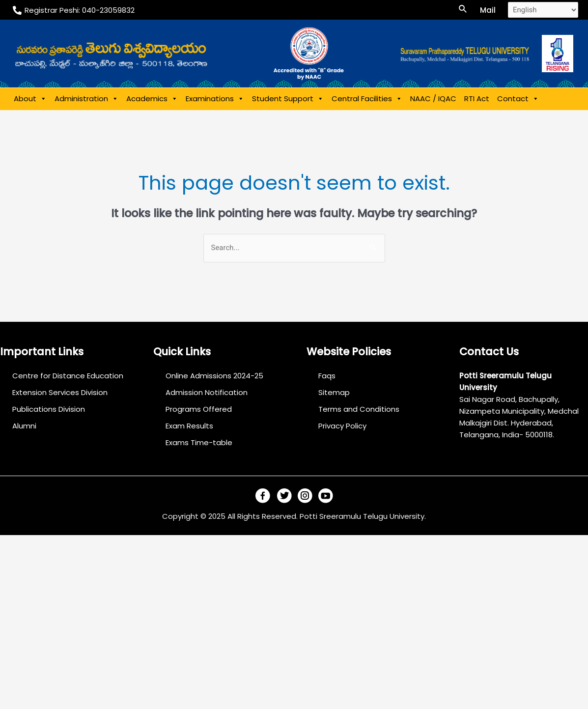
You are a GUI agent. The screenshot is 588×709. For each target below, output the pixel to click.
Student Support (288, 99)
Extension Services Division (60, 392)
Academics (152, 99)
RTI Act (477, 99)
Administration (86, 99)
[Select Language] (543, 10)
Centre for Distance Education (68, 376)
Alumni (24, 426)
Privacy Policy (343, 426)
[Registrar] (74, 10)
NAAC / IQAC (433, 99)
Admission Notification (207, 392)
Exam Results (189, 426)
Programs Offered (199, 409)
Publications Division (49, 409)
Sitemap (335, 392)
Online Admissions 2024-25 (214, 376)
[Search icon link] (463, 10)
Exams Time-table (199, 442)
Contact (518, 99)
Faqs (327, 376)
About (30, 99)
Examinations (215, 99)
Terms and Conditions (359, 409)
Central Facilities (367, 99)
